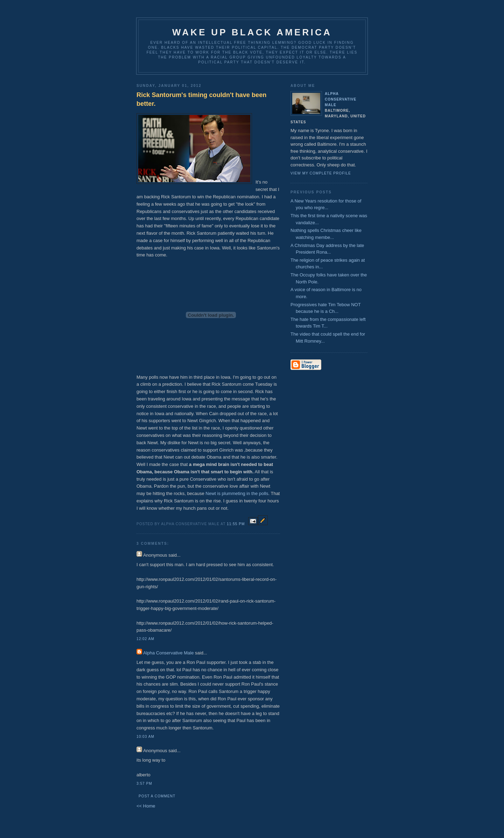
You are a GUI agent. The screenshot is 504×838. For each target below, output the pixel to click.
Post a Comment (157, 796)
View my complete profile (321, 173)
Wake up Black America (252, 32)
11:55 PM (236, 524)
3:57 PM (144, 784)
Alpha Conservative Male (169, 653)
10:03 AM (145, 737)
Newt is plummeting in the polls (237, 493)
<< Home (146, 806)
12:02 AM (145, 639)
